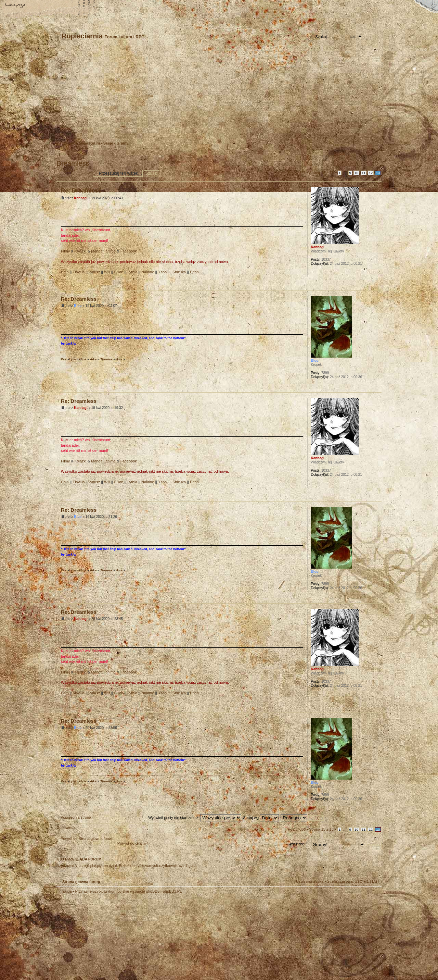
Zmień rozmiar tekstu (39, 6)
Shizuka (179, 272)
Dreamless (73, 163)
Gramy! (123, 143)
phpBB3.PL (172, 891)
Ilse (64, 359)
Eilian (119, 272)
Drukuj (377, 154)
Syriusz (94, 272)
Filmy (65, 251)
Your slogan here (164, 938)
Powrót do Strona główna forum (87, 839)
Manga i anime (103, 251)
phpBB (133, 937)
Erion (194, 272)
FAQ (63, 6)
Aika (93, 359)
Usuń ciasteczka (310, 881)
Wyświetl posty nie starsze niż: (195, 818)
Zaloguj (103, 128)
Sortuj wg (261, 818)
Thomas (106, 359)
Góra (376, 282)
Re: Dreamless (81, 191)
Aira (119, 359)
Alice (82, 359)
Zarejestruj (82, 128)
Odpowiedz (73, 173)
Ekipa (67, 891)
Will (107, 272)
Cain (65, 272)
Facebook (129, 251)
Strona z (321, 173)
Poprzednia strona (76, 817)
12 (371, 173)
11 (364, 173)
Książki (81, 251)
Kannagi (81, 198)
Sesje (108, 143)
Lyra (73, 359)
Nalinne (148, 272)
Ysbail (163, 272)
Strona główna (15, 6)
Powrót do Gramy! (133, 843)
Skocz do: (296, 844)
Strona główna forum (218, 94)
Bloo (78, 306)
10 (356, 173)
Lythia (132, 272)
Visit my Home (361, 957)
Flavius (79, 272)
